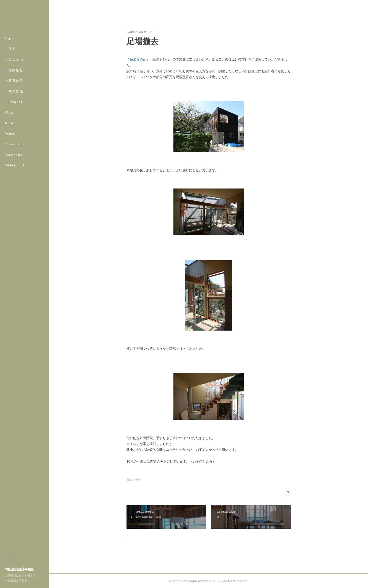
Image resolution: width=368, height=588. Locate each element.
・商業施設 (14, 91)
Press (10, 134)
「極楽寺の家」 (138, 59)
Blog (9, 112)
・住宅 (10, 49)
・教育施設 (14, 81)
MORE (10, 155)
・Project (14, 102)
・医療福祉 (14, 70)
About (10, 123)
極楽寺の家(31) (134, 480)
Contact (12, 144)
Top (8, 38)
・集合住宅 (14, 59)
